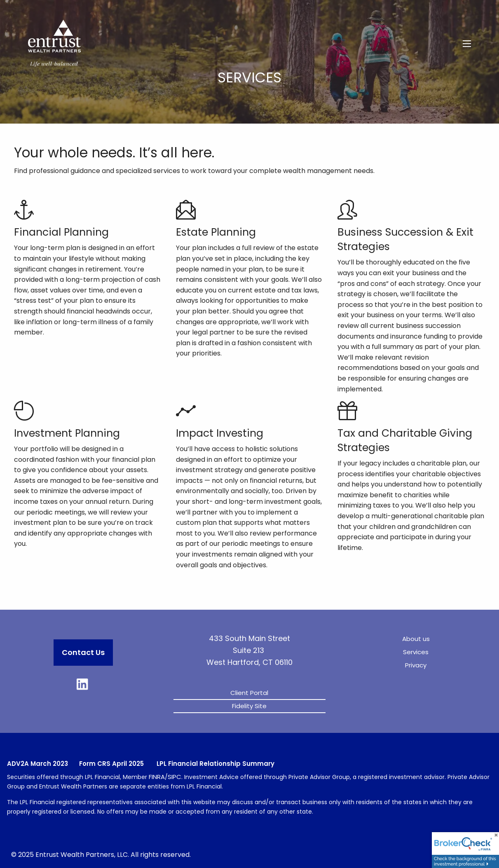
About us (416, 639)
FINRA (157, 777)
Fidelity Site (249, 706)
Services (416, 652)
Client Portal (249, 693)
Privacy (416, 665)
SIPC (175, 777)
